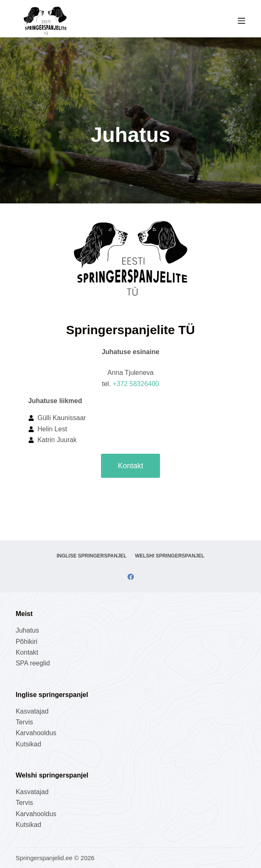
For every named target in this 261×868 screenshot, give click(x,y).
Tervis (25, 722)
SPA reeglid (33, 663)
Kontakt (27, 652)
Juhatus (27, 630)
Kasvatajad (32, 711)
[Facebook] (131, 577)
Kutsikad (28, 744)
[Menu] (241, 21)
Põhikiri (27, 642)
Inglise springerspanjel (91, 556)
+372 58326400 (136, 384)
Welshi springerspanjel (170, 556)
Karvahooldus (36, 733)
